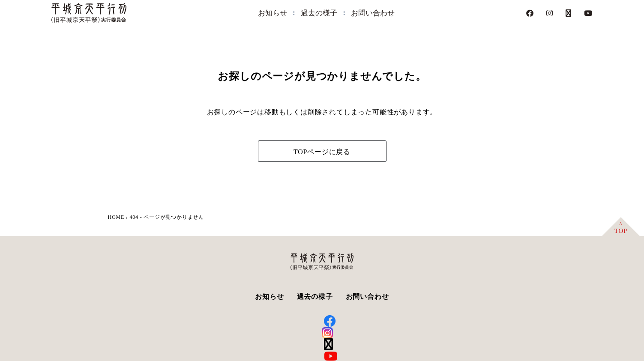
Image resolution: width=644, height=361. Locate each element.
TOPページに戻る (322, 152)
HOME (116, 217)
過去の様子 (319, 13)
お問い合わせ (373, 13)
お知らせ (273, 13)
